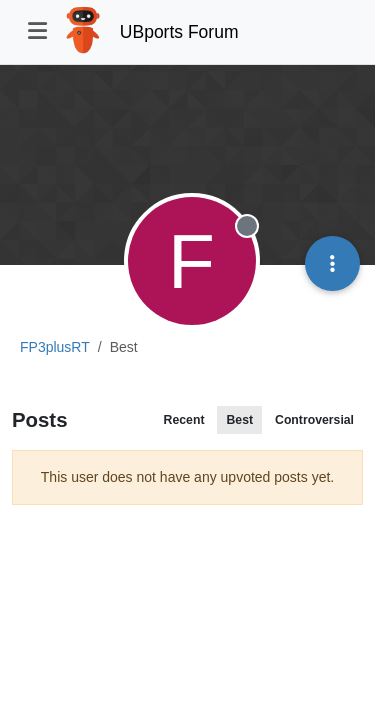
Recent (184, 420)
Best (239, 420)
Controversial (314, 420)
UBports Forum (179, 32)
